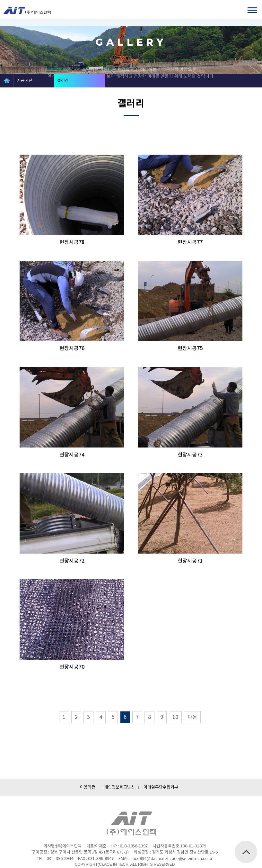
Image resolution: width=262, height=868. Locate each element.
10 (175, 717)
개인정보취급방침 (119, 787)
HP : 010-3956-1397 (130, 846)
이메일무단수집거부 (161, 787)
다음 (192, 717)
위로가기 (246, 852)
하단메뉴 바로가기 (0, 7)
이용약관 (88, 787)
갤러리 (63, 81)
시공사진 (25, 81)
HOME (7, 81)
